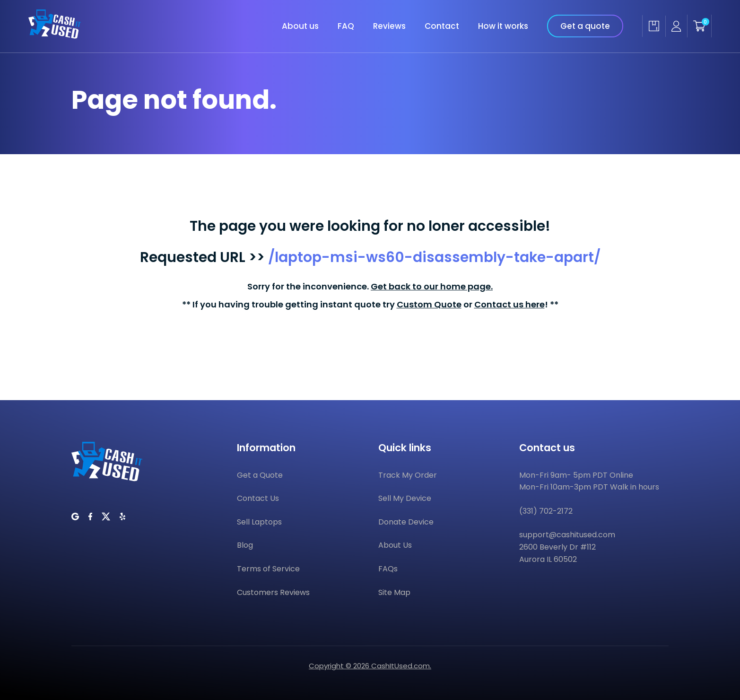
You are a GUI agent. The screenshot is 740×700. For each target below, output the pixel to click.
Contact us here (509, 304)
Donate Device (406, 522)
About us (300, 26)
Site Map (394, 592)
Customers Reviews (273, 592)
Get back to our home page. (432, 286)
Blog (245, 545)
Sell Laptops (259, 522)
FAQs (388, 569)
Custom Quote (429, 304)
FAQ (346, 26)
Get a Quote (260, 475)
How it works (503, 26)
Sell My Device (405, 498)
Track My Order (408, 475)
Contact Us (258, 498)
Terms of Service (268, 569)
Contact (442, 26)
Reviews (389, 26)
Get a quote (585, 26)
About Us (395, 545)
